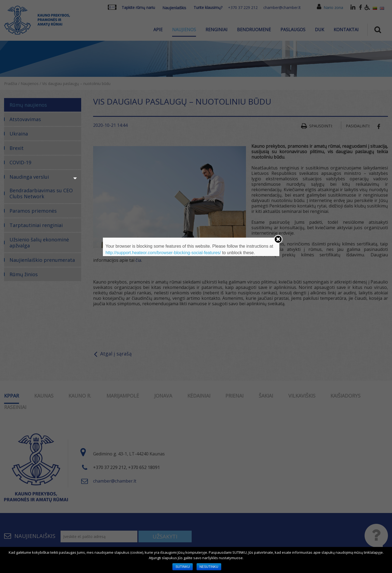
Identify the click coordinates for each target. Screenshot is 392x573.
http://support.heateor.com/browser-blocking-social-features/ (163, 253)
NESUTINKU (209, 567)
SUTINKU (183, 567)
